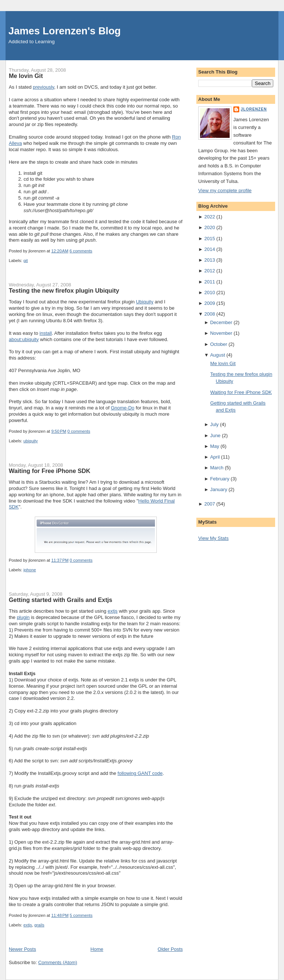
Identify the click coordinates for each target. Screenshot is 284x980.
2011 (210, 282)
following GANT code (140, 773)
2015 (210, 239)
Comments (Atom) (58, 962)
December (221, 322)
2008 (210, 314)
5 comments (81, 915)
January (219, 489)
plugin (23, 617)
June (215, 435)
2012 (210, 271)
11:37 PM (60, 560)
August (217, 355)
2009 (210, 303)
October (219, 344)
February (220, 479)
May (215, 446)
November (221, 333)
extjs (113, 611)
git (26, 261)
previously (44, 87)
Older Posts (170, 949)
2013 (210, 260)
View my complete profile (225, 190)
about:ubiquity (24, 339)
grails (39, 925)
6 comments (81, 251)
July (214, 424)
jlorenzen (254, 109)
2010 (210, 292)
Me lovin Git (26, 76)
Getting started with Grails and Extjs (61, 600)
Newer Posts (23, 949)
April (215, 457)
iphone (30, 570)
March (217, 468)
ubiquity (31, 441)
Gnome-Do (123, 408)
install (46, 333)
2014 (210, 249)
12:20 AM (60, 251)
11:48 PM (60, 915)
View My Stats (213, 538)
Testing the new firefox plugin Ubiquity (64, 290)
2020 (210, 227)
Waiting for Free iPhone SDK (50, 471)
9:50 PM (59, 431)
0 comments (79, 431)
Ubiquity (145, 302)
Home (97, 949)
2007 (210, 504)
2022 (210, 217)
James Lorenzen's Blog (65, 31)
